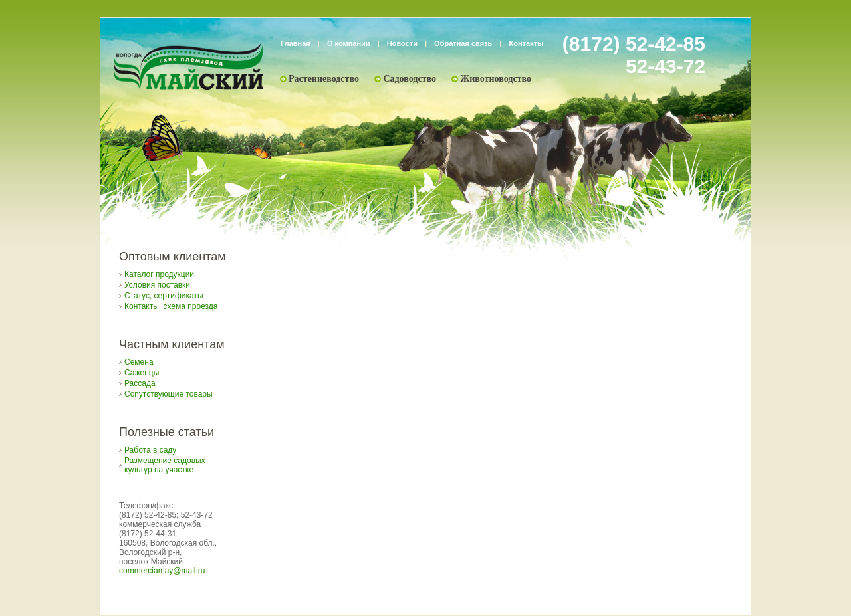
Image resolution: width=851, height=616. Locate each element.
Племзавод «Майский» (189, 66)
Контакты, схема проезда (171, 306)
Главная (296, 43)
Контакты (527, 43)
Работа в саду (150, 450)
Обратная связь (463, 43)
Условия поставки (157, 285)
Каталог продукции (159, 274)
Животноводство (495, 79)
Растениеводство (324, 79)
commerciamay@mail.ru (162, 571)
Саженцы (142, 373)
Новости (402, 43)
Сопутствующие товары (169, 394)
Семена (139, 362)
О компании (349, 43)
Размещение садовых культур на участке (165, 465)
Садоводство (410, 79)
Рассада (140, 383)
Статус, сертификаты (164, 296)
